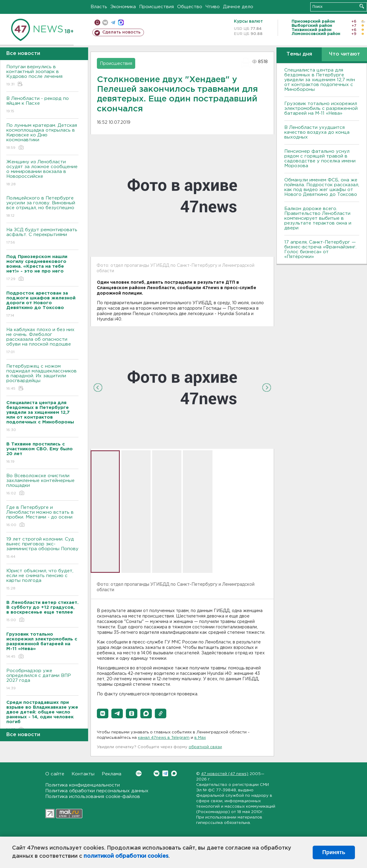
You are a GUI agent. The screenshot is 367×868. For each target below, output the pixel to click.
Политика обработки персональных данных (97, 791)
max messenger (121, 22)
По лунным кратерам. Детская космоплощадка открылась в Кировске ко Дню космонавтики (42, 137)
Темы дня (299, 54)
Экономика (123, 7)
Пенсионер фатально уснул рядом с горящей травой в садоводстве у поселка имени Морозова (320, 159)
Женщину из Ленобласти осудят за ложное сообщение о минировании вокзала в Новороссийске (42, 173)
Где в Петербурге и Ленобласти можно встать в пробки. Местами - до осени (42, 517)
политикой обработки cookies (126, 856)
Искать (362, 6)
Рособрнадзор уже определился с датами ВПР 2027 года (42, 680)
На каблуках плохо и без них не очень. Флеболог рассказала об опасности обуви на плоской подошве (42, 341)
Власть (99, 7)
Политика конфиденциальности (83, 785)
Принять (334, 852)
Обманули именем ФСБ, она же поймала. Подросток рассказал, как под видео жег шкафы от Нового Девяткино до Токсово (322, 187)
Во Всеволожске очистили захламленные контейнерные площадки (42, 485)
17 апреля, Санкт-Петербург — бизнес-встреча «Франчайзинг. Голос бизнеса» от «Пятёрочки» (320, 249)
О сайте (55, 774)
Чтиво (213, 7)
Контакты (83, 774)
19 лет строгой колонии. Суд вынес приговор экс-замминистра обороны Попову (42, 548)
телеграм (113, 22)
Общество (190, 7)
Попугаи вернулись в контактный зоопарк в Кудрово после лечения (42, 76)
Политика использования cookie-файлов (93, 797)
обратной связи (205, 747)
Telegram (165, 773)
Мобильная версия (97, 22)
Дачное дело (238, 7)
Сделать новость (121, 32)
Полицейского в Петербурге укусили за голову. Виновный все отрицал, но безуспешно (42, 207)
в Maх (200, 738)
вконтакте (105, 22)
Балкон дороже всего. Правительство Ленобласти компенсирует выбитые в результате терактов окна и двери (318, 218)
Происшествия (156, 7)
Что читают (345, 54)
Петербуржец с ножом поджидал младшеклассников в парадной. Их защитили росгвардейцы (42, 378)
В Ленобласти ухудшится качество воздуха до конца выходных (317, 132)
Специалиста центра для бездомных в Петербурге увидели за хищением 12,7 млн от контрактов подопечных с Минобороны (320, 80)
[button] (103, 713)
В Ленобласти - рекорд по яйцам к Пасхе (42, 105)
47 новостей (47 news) (225, 774)
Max (174, 773)
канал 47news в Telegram (164, 738)
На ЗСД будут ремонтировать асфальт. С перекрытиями (42, 236)
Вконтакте (139, 773)
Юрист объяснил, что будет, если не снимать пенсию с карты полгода (42, 580)
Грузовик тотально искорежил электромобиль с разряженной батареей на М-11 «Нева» (321, 108)
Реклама (112, 774)
